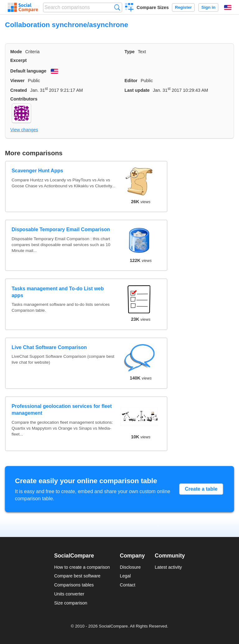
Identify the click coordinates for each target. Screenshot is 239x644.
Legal (125, 576)
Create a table (201, 489)
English (228, 7)
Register (183, 7)
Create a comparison (129, 8)
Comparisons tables (74, 585)
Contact (128, 585)
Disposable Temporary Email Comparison (61, 229)
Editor (131, 81)
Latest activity (168, 567)
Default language (28, 71)
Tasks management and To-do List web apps (58, 292)
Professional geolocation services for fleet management (62, 410)
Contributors (24, 99)
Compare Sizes (153, 7)
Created (19, 90)
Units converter (69, 594)
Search (117, 7)
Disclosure (130, 567)
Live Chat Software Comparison (49, 347)
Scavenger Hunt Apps (37, 171)
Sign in (208, 7)
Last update (137, 90)
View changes (24, 130)
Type (130, 52)
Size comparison (71, 603)
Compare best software (77, 576)
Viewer (17, 81)
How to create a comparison (82, 567)
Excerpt (19, 60)
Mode (16, 52)
